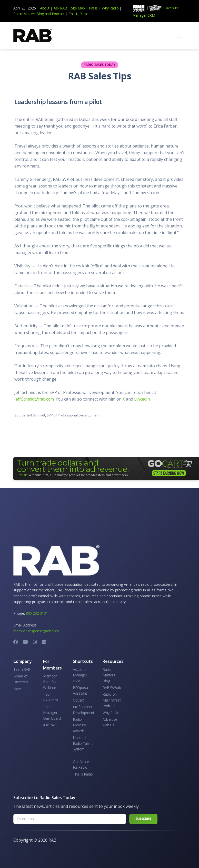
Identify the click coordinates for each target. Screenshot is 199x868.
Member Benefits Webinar (50, 682)
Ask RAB (60, 8)
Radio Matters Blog (29, 14)
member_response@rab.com (36, 631)
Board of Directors (21, 679)
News (18, 689)
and (48, 14)
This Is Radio (83, 774)
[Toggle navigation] (179, 35)
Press (93, 8)
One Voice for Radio (81, 764)
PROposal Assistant (81, 690)
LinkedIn (142, 399)
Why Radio (110, 8)
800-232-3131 (37, 613)
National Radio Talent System (83, 743)
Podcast (58, 14)
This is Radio (79, 14)
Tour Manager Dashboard (52, 713)
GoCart (78, 700)
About (45, 8)
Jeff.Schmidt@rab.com (34, 399)
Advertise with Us (110, 722)
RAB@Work (112, 688)
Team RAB (22, 669)
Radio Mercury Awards (79, 725)
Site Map (78, 8)
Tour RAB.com (50, 697)
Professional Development (84, 710)
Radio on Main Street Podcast (112, 700)
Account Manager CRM (80, 675)
